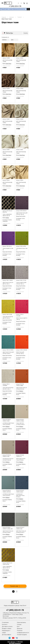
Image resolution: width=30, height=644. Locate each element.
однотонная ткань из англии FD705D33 (8, 532)
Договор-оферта (6, 635)
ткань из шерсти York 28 (8, 249)
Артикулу (4, 40)
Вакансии (20, 629)
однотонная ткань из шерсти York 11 (8, 283)
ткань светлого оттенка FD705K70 (20, 424)
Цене (12, 40)
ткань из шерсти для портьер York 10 (21, 283)
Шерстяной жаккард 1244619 (7, 183)
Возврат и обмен (7, 629)
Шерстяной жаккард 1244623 (21, 122)
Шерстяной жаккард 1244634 (21, 61)
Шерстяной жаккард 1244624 (7, 122)
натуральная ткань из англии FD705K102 (8, 459)
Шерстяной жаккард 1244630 (7, 91)
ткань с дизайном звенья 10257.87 (7, 567)
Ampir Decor (9, 64)
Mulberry (21, 391)
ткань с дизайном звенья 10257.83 (7, 215)
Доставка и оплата (7, 627)
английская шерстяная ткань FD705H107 (8, 495)
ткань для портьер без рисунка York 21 (8, 388)
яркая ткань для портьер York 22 (20, 353)
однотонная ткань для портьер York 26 (8, 353)
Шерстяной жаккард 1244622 (7, 153)
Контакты (5, 624)
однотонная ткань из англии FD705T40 (22, 388)
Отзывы (19, 624)
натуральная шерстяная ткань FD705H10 (20, 496)
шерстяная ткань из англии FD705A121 (21, 532)
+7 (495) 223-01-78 (15, 610)
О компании (5, 622)
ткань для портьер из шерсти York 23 (8, 317)
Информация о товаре (6, 632)
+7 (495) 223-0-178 (15, 6)
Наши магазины (21, 622)
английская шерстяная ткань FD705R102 (8, 424)
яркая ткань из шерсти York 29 (22, 319)
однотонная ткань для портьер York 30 (22, 214)
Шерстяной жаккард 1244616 (21, 183)
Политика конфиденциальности (23, 632)
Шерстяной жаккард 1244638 (7, 61)
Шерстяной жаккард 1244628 (21, 91)
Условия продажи (22, 635)
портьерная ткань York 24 (22, 249)
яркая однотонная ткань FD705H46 (21, 459)
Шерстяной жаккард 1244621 (21, 153)
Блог (18, 627)
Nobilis (7, 218)
